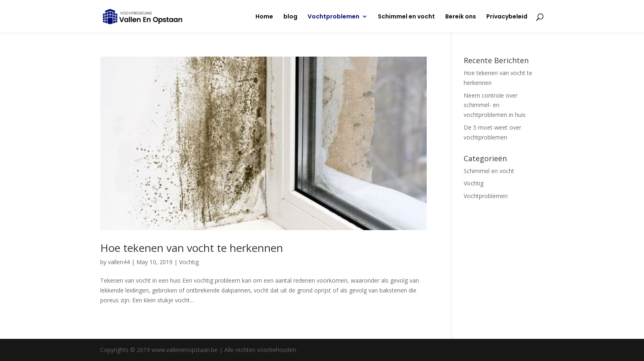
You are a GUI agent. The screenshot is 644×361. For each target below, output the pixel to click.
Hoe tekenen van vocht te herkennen (192, 248)
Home (264, 17)
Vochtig (189, 262)
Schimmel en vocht (406, 17)
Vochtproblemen (333, 17)
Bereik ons (461, 17)
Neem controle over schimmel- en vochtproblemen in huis (495, 105)
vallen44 (119, 262)
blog (290, 17)
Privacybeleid (507, 17)
